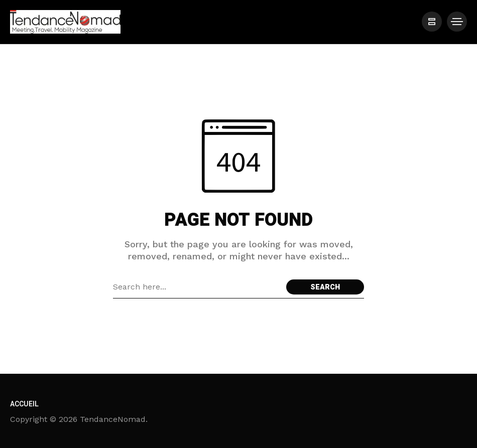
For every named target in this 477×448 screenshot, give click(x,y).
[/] (432, 22)
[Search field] (197, 287)
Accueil (24, 404)
